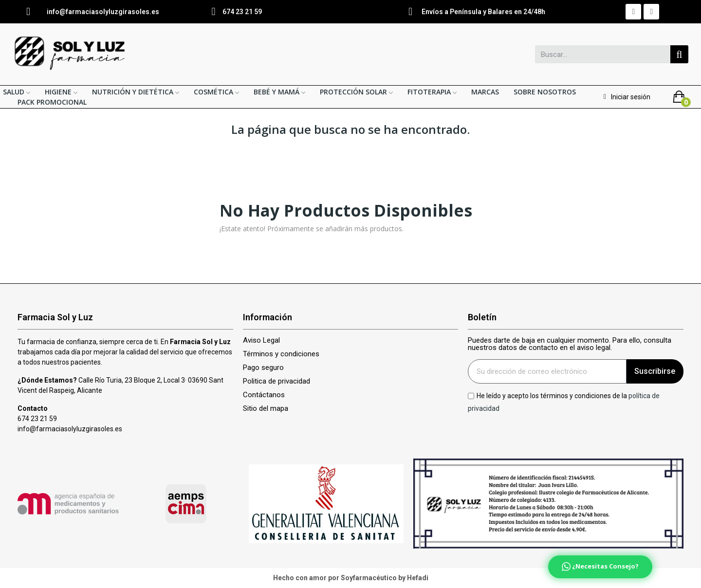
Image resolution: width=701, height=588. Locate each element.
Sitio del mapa (266, 409)
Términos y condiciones (281, 354)
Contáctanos (264, 395)
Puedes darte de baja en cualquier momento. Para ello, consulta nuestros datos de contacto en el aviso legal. (570, 344)
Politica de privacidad (277, 381)
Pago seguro (263, 368)
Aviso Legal (261, 340)
